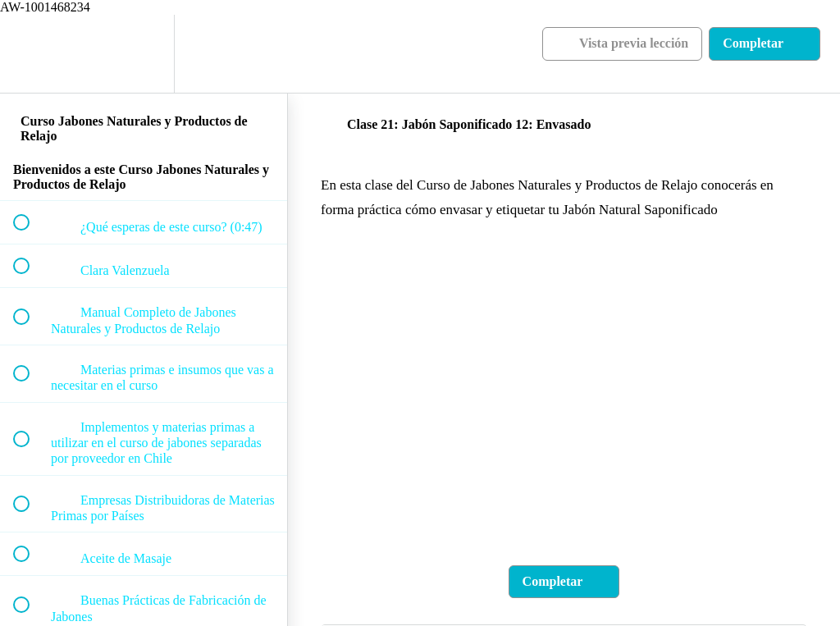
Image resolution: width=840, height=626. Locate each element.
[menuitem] (144, 54)
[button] (30, 54)
